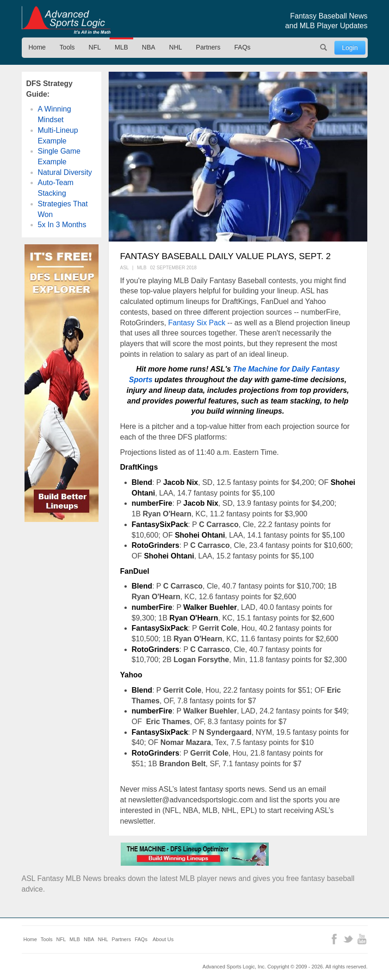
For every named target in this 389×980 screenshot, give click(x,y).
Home (37, 47)
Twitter (348, 939)
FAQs (243, 47)
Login (350, 48)
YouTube (362, 939)
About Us (163, 939)
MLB (121, 47)
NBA (149, 47)
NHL (176, 47)
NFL (95, 47)
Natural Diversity (65, 172)
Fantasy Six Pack (197, 323)
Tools (67, 47)
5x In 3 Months (62, 225)
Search (323, 48)
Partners (208, 47)
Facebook (334, 939)
